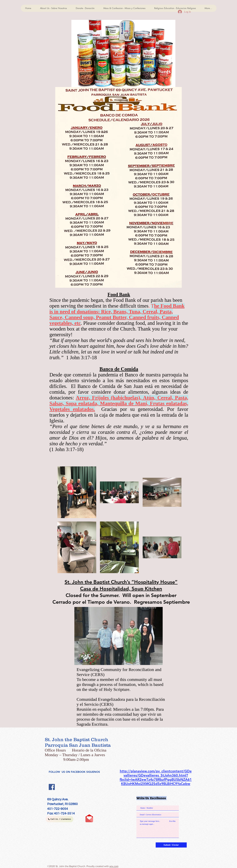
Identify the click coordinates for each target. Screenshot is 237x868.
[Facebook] (52, 787)
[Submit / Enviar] (171, 845)
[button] (123, 53)
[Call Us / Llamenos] (60, 819)
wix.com (114, 866)
